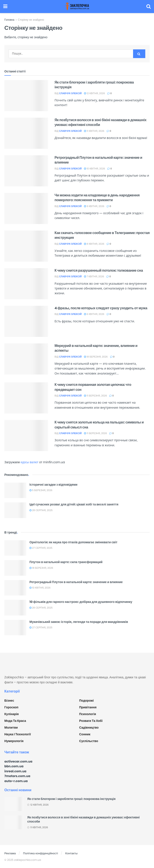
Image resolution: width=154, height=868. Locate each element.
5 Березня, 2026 (41, 490)
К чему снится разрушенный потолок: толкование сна (99, 270)
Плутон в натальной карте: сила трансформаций (66, 562)
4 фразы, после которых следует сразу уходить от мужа (101, 308)
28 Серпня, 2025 (41, 510)
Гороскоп (11, 707)
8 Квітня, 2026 (94, 244)
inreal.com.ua (15, 771)
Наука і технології (18, 734)
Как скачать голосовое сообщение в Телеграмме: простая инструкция (102, 235)
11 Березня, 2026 (95, 396)
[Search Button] (139, 54)
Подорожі (86, 701)
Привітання (88, 707)
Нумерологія (14, 741)
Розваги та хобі (91, 721)
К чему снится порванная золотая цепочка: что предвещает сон (93, 387)
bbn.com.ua (14, 766)
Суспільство (89, 741)
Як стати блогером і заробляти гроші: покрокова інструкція (94, 85)
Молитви (11, 728)
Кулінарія (12, 714)
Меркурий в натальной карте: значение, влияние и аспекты (96, 348)
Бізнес (9, 701)
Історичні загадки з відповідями (53, 485)
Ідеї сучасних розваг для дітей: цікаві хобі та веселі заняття (74, 504)
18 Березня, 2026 (96, 357)
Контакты (71, 853)
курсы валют (29, 462)
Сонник (85, 734)
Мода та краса (15, 721)
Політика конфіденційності (41, 853)
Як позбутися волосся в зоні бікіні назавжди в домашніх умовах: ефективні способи (100, 122)
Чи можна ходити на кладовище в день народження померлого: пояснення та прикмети (97, 198)
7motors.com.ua (17, 776)
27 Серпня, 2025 (41, 548)
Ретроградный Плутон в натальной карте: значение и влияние (98, 160)
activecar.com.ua (18, 761)
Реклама (10, 853)
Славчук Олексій (70, 93)
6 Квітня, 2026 (94, 314)
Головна (9, 20)
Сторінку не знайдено (31, 20)
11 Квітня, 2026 (94, 131)
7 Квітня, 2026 (94, 276)
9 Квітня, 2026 (94, 206)
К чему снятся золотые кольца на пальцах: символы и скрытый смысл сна (99, 425)
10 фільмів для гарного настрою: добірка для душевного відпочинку (81, 602)
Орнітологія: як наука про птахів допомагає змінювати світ (73, 542)
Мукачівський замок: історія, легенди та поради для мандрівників (79, 622)
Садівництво (89, 728)
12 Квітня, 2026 (94, 93)
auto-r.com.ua (16, 781)
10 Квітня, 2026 (94, 169)
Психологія (88, 714)
